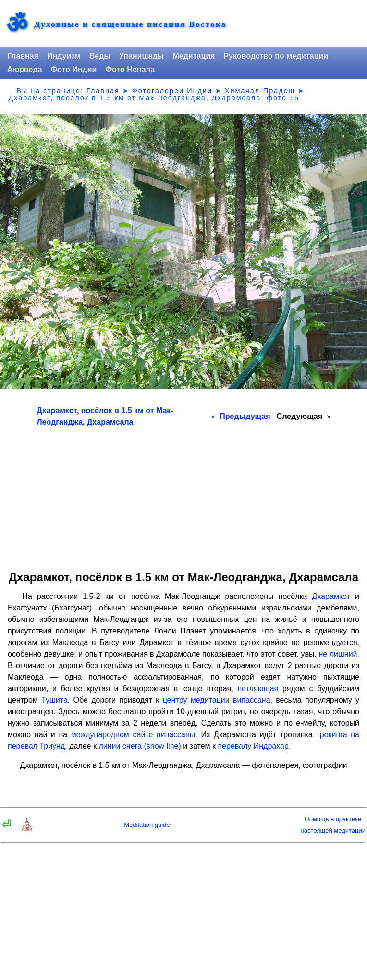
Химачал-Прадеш (260, 91)
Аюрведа (25, 69)
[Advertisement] (184, 495)
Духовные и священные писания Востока (130, 24)
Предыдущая (241, 416)
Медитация (194, 56)
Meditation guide (147, 825)
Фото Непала (130, 69)
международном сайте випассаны (133, 735)
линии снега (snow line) (140, 746)
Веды (100, 56)
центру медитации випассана (217, 700)
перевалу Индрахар (253, 746)
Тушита (55, 700)
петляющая (258, 688)
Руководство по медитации (276, 56)
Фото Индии (74, 69)
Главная (23, 56)
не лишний (338, 654)
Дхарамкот (331, 596)
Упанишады (141, 56)
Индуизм (64, 56)
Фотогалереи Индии (172, 91)
